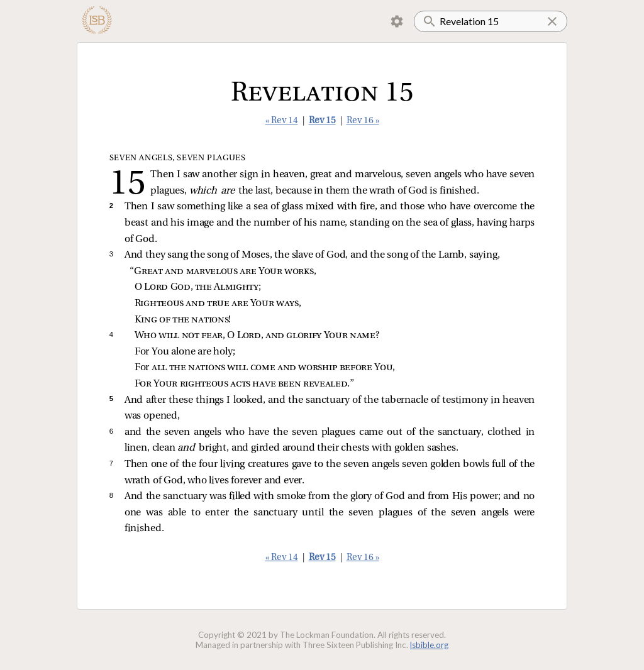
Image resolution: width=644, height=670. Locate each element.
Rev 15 (322, 121)
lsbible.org (429, 645)
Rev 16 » (363, 121)
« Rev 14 (282, 121)
